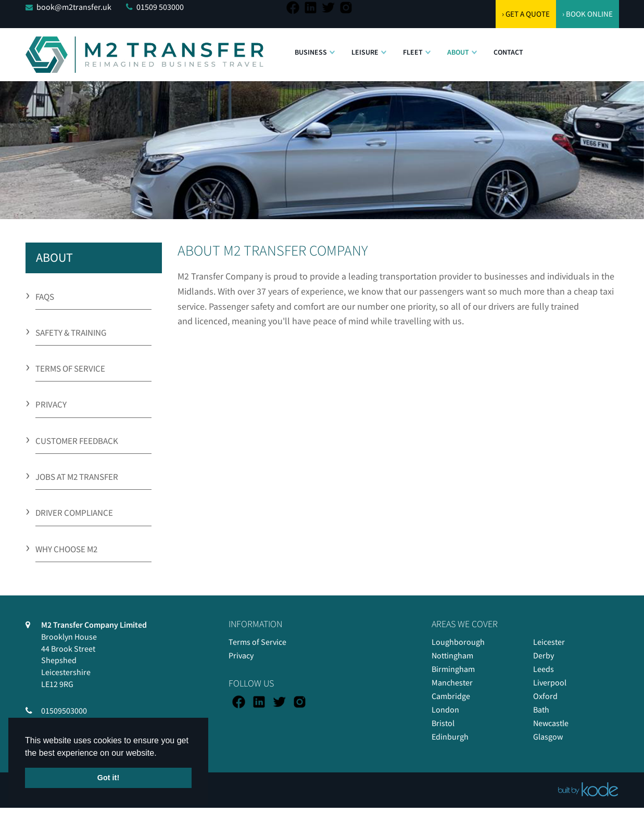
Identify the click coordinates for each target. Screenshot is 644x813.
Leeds (544, 669)
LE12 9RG (57, 684)
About (458, 52)
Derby (544, 655)
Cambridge (451, 696)
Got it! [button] (108, 778)
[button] (332, 47)
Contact (508, 52)
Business (311, 52)
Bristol (443, 723)
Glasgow (548, 736)
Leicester (549, 642)
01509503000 (64, 710)
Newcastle (551, 723)
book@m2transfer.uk (74, 7)
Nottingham (452, 655)
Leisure (365, 52)
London (445, 709)
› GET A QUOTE (526, 14)
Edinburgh (450, 736)
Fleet (413, 52)
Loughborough (458, 642)
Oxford (545, 696)
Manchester (452, 682)
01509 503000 (160, 7)
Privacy (241, 655)
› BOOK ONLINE (588, 14)
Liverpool (550, 682)
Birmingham (453, 669)
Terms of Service (257, 642)
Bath (541, 709)
